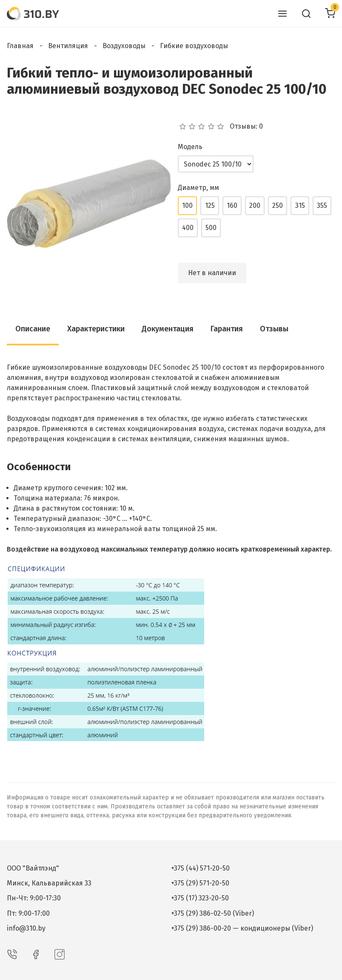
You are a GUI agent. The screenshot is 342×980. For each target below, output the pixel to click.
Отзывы (274, 329)
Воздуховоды (124, 46)
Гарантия (227, 329)
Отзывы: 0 (246, 126)
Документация (168, 329)
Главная (20, 46)
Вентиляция (68, 46)
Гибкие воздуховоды (194, 46)
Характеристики (96, 329)
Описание (33, 329)
